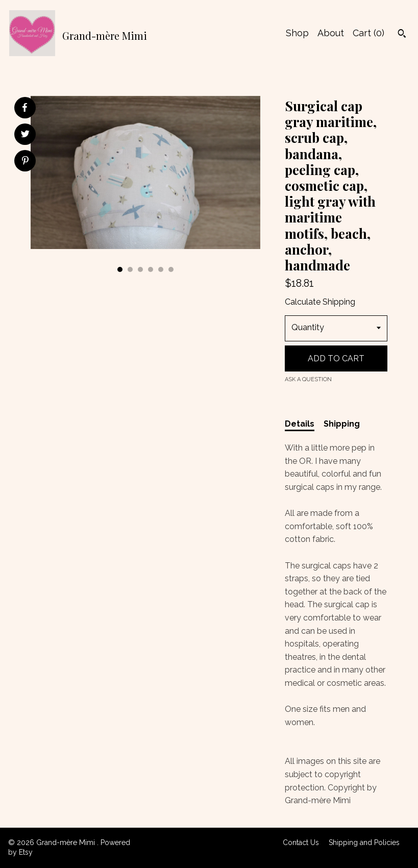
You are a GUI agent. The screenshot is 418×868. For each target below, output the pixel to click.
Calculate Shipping (320, 302)
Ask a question (308, 379)
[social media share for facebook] (24, 108)
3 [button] (140, 269)
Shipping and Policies (364, 842)
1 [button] (120, 269)
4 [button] (151, 269)
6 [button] (171, 269)
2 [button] (130, 269)
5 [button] (161, 269)
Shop (297, 33)
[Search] (402, 35)
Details (300, 424)
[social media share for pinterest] (25, 162)
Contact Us (301, 842)
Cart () (368, 33)
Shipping (342, 424)
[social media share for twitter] (25, 135)
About (331, 33)
